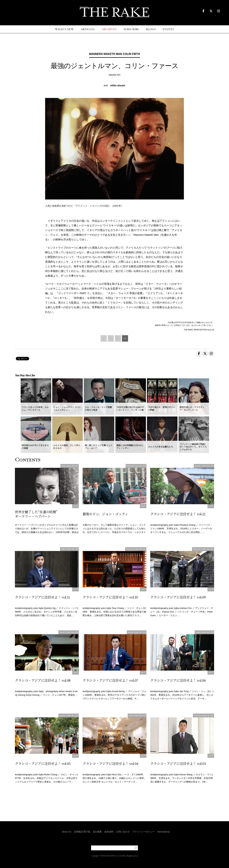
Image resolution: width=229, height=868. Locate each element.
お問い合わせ (123, 832)
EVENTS (168, 29)
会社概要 (97, 832)
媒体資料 (109, 832)
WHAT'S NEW (64, 29)
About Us (67, 832)
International (164, 832)
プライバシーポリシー (143, 832)
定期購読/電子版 (82, 832)
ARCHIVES (109, 29)
